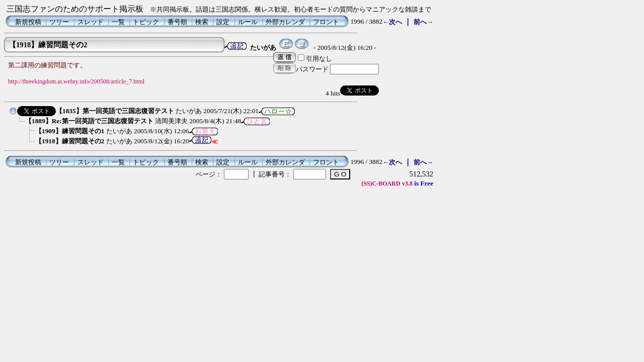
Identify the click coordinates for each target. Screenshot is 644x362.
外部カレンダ (285, 22)
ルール (248, 22)
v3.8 (407, 184)
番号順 (177, 22)
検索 (202, 22)
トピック (146, 22)
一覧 (118, 22)
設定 (223, 22)
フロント (326, 22)
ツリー (59, 22)
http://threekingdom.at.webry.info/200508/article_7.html (76, 81)
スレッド (91, 22)
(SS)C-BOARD (381, 184)
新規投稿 (28, 22)
